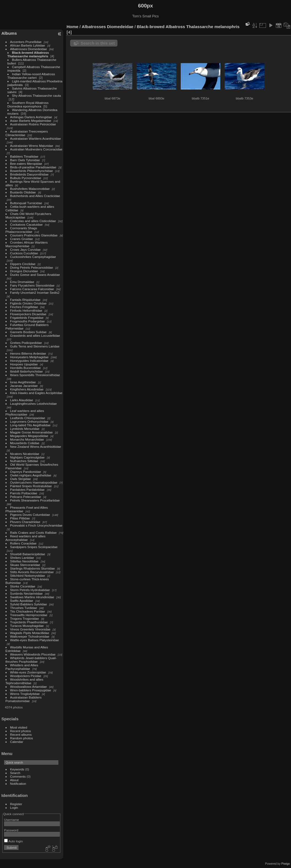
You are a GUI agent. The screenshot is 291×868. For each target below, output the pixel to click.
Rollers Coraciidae (23, 543)
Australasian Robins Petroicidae (33, 124)
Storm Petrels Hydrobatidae (30, 590)
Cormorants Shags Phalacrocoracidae (21, 230)
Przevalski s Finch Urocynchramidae (36, 525)
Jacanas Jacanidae (24, 386)
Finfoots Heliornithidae (26, 310)
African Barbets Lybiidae (28, 45)
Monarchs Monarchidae (27, 439)
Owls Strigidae (21, 479)
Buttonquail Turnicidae (26, 203)
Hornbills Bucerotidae (26, 368)
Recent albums (21, 734)
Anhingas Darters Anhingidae (31, 117)
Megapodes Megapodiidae (29, 436)
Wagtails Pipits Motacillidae (30, 633)
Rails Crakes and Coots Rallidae (33, 533)
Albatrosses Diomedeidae (29, 49)
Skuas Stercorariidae (25, 565)
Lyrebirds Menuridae (25, 429)
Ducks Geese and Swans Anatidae (35, 275)
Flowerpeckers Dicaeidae (28, 314)
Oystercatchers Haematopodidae (34, 482)
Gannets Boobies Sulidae (28, 332)
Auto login (13, 841)
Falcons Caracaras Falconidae (32, 289)
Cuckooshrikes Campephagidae (33, 257)
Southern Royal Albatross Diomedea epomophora (28, 104)
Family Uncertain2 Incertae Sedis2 (35, 293)
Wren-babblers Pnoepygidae (31, 690)
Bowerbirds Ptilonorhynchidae (32, 171)
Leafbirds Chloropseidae (28, 418)
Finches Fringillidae (24, 307)
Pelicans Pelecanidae (26, 497)
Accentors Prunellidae (26, 42)
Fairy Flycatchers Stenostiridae (32, 285)
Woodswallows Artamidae (29, 687)
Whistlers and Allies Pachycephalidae (22, 667)
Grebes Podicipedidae (26, 343)
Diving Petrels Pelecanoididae (32, 267)
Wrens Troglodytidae (25, 694)
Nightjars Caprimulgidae (28, 457)
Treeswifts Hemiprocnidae (29, 615)
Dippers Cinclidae (23, 264)
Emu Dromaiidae (22, 282)
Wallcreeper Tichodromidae (30, 636)
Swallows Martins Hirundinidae (32, 597)
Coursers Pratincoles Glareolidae (34, 235)
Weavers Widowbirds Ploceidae (33, 654)
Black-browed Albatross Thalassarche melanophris (28, 54)
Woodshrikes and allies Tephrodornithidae (24, 681)
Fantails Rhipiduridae (25, 300)
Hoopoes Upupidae (24, 364)
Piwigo (286, 864)
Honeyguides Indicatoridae (29, 361)
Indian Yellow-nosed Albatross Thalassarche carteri (31, 76)
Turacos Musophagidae (27, 626)
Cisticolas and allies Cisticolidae (33, 221)
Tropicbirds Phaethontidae (29, 622)
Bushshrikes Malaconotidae (30, 189)
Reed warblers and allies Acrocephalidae (26, 538)
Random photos (22, 738)
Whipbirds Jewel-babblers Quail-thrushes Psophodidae (31, 660)
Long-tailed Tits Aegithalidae (30, 425)
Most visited (19, 727)
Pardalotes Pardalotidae (28, 490)
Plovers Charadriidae (25, 522)
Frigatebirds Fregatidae (27, 318)
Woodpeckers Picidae (26, 676)
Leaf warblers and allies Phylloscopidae (25, 413)
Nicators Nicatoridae (25, 454)
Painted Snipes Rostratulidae (31, 486)
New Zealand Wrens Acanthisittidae (36, 447)
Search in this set (98, 43)
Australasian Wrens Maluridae (32, 146)
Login (14, 808)
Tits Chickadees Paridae (28, 611)
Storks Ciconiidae (23, 586)
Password (11, 830)
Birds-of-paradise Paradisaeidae (33, 167)
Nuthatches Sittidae (24, 461)
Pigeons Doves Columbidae (30, 515)
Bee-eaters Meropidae (26, 164)
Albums (9, 33)
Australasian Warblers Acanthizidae (36, 138)
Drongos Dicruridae (24, 271)
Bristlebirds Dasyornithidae (29, 174)
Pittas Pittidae (20, 518)
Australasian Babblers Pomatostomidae (24, 699)
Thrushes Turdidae (24, 608)
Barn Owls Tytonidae (25, 160)
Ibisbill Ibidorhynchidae (27, 371)
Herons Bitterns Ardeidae (28, 353)
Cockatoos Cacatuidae (26, 224)
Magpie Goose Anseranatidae (31, 432)
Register (16, 804)
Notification (18, 784)
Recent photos (21, 731)
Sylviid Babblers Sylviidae (29, 604)
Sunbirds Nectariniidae (26, 593)
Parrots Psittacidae (24, 493)
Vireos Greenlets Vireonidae (30, 629)
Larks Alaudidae (22, 400)
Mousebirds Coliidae (25, 443)
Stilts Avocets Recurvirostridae (32, 572)
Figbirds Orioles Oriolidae (28, 303)
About (14, 780)
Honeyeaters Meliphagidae (29, 357)
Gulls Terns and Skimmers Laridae (35, 346)
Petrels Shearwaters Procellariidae (35, 500)
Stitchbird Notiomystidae (28, 575)
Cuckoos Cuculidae (24, 253)
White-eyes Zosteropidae (28, 672)
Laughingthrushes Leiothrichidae (34, 404)
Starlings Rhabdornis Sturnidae (33, 568)
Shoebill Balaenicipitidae (28, 554)
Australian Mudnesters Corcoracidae (36, 149)
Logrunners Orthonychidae (29, 421)
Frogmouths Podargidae (28, 321)
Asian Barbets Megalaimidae (31, 121)
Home (72, 27)
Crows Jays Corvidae (25, 250)
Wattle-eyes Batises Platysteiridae (35, 640)
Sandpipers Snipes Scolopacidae (34, 547)
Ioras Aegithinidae (23, 382)
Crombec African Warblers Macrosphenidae (27, 244)
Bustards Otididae (23, 192)
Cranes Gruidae (22, 239)
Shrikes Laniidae (22, 558)
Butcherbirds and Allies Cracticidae (35, 196)
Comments (18, 776)
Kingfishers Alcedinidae (27, 389)
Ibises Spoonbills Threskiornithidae (35, 375)
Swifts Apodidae (22, 601)
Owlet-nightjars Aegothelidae (31, 475)
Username (12, 820)
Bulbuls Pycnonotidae (26, 178)
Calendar (17, 742)
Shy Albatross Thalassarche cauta (37, 95)
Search (15, 773)
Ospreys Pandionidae (26, 472)
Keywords (17, 769)
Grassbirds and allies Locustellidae (35, 335)
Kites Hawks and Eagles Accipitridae (36, 393)
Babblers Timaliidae (24, 156)
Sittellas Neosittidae (24, 561)
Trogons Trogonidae (25, 618)
